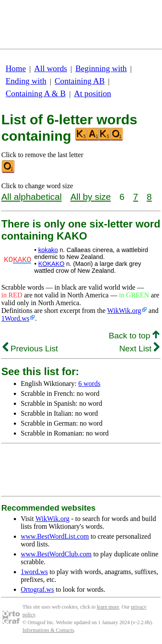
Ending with (26, 81)
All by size (91, 197)
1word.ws (34, 572)
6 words (89, 384)
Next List (139, 349)
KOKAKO (51, 264)
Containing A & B (36, 93)
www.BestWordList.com (55, 536)
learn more (108, 607)
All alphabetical (32, 197)
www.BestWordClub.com (56, 554)
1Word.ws (15, 318)
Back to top (134, 336)
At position (92, 93)
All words (51, 68)
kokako (48, 250)
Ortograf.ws (37, 589)
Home (16, 68)
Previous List (30, 349)
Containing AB (80, 81)
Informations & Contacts (48, 630)
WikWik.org (124, 311)
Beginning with (101, 68)
